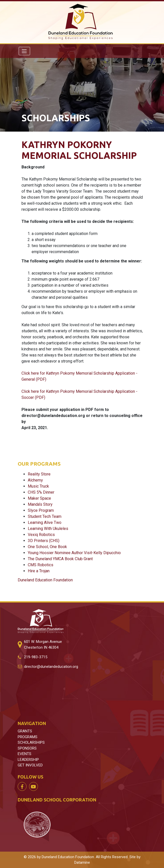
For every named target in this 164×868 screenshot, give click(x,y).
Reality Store (39, 474)
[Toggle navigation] (24, 51)
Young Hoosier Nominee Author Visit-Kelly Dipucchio (74, 553)
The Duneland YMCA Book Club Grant (60, 559)
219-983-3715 (36, 657)
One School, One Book (47, 547)
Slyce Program (41, 510)
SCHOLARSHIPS (31, 742)
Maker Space (39, 498)
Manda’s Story (40, 504)
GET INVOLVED (30, 765)
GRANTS (25, 731)
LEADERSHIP (28, 760)
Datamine (82, 862)
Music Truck (38, 486)
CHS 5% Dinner (41, 492)
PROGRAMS (28, 737)
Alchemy (35, 480)
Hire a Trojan (39, 571)
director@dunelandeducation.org (51, 667)
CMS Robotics (41, 565)
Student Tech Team (45, 516)
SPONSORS (27, 748)
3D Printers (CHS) (44, 541)
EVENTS (25, 754)
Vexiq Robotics (41, 535)
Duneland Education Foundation (45, 580)
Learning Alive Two (45, 522)
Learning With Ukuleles (48, 529)
